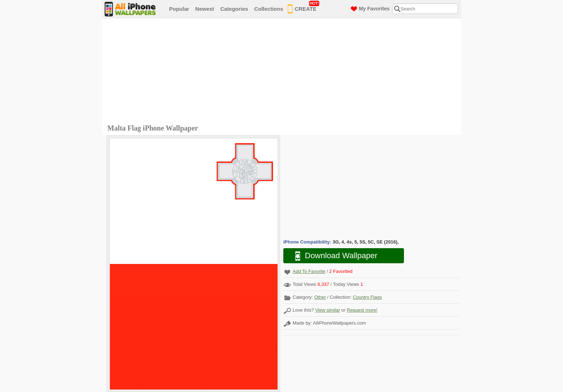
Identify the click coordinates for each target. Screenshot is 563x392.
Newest (205, 9)
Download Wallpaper (332, 256)
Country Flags (367, 297)
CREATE (304, 8)
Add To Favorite (309, 271)
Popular (179, 9)
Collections (269, 9)
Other (320, 297)
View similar (328, 310)
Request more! (362, 310)
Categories (234, 9)
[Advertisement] (283, 72)
